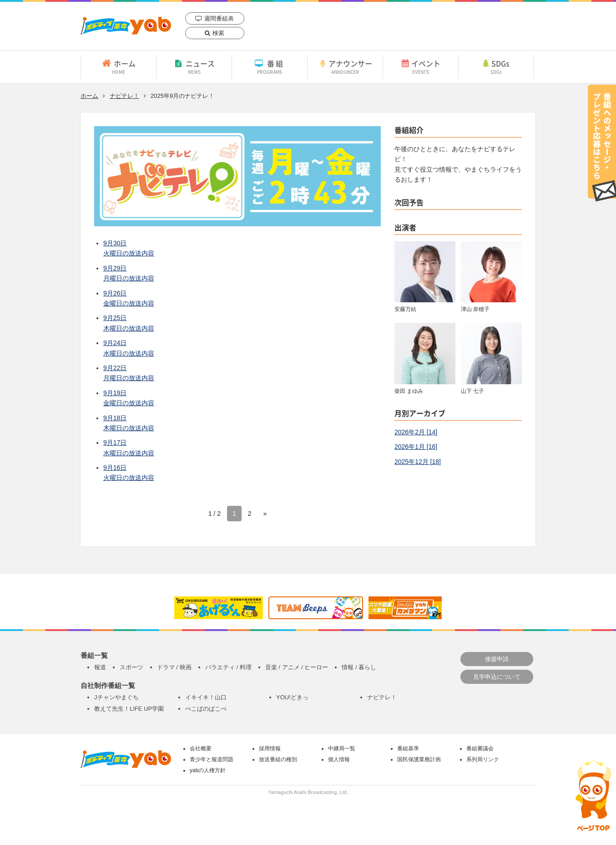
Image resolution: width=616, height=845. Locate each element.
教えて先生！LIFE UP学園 (129, 709)
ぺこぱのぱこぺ (206, 709)
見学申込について (497, 677)
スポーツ (131, 667)
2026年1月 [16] (416, 447)
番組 (270, 66)
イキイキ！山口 (206, 697)
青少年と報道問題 (212, 759)
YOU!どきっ (292, 697)
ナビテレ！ (124, 96)
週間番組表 (219, 18)
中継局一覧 (342, 748)
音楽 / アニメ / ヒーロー (297, 667)
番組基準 (408, 748)
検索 (218, 33)
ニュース (194, 66)
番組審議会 (480, 748)
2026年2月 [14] (416, 432)
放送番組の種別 (278, 759)
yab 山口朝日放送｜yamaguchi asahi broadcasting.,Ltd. (126, 26)
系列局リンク (483, 759)
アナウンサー (345, 66)
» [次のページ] (265, 514)
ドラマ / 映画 (174, 667)
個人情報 (339, 759)
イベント (421, 66)
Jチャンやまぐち (116, 697)
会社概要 (201, 748)
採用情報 (270, 748)
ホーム (119, 66)
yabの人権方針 (208, 770)
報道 (100, 667)
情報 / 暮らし (359, 667)
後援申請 (497, 659)
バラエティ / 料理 (228, 667)
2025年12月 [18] (418, 462)
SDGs (496, 66)
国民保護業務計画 (419, 759)
